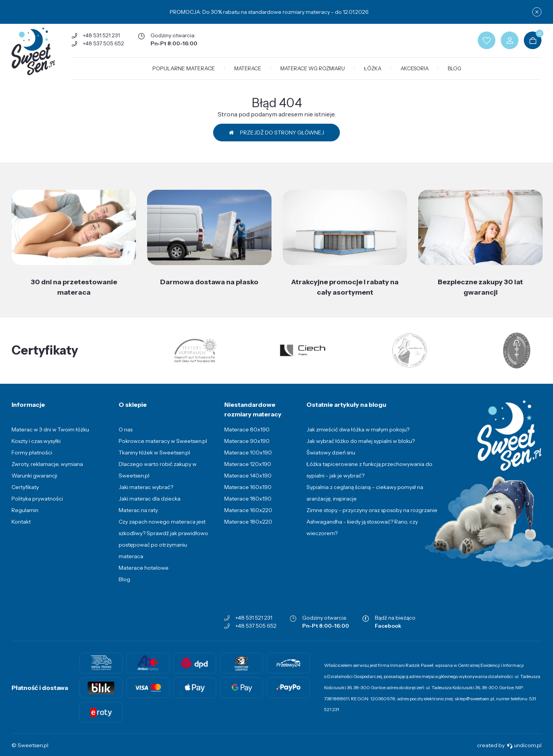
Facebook (388, 626)
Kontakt (21, 522)
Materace (248, 68)
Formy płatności (32, 453)
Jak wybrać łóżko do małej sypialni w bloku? (361, 441)
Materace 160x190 (248, 487)
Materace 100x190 (248, 453)
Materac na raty (138, 510)
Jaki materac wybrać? (146, 487)
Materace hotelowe (144, 568)
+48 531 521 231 (101, 35)
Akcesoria (415, 68)
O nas (126, 429)
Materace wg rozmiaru (313, 68)
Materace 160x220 (248, 510)
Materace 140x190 (248, 476)
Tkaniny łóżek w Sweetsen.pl (154, 453)
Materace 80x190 (247, 429)
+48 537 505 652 (103, 43)
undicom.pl (524, 745)
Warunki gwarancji (34, 476)
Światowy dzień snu (331, 453)
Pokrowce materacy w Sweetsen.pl (163, 441)
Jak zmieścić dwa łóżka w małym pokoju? (358, 429)
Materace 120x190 (248, 464)
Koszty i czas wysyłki (36, 441)
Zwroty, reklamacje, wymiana (47, 464)
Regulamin (25, 510)
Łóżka (373, 68)
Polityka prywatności (37, 499)
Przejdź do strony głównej (276, 133)
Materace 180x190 (248, 499)
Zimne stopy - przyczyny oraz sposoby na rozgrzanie (372, 510)
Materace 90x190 (247, 441)
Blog (454, 68)
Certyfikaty (25, 487)
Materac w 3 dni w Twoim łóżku (50, 429)
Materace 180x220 (248, 522)
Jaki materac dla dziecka (150, 499)
